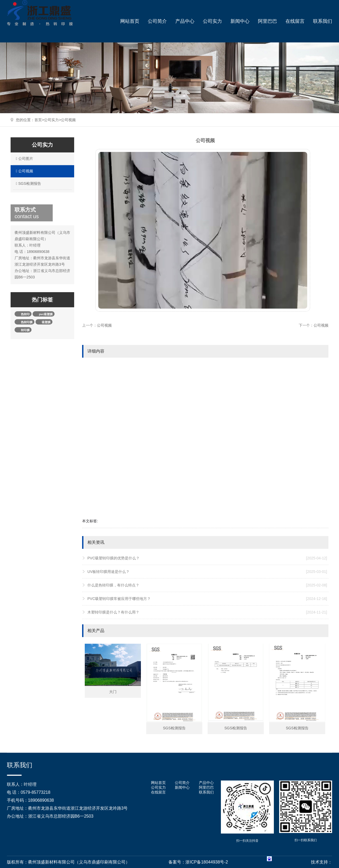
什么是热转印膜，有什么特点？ (207, 585)
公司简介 (157, 21)
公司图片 (24, 159)
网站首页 (130, 21)
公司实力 (212, 21)
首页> (39, 120)
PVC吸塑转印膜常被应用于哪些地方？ (207, 599)
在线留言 (295, 21)
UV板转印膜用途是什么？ (207, 572)
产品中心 (185, 21)
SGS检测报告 (28, 183)
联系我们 (323, 21)
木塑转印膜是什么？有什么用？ (207, 612)
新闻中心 (240, 21)
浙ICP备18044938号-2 (207, 862)
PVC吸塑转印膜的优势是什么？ (207, 558)
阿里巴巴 (267, 21)
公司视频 (68, 120)
